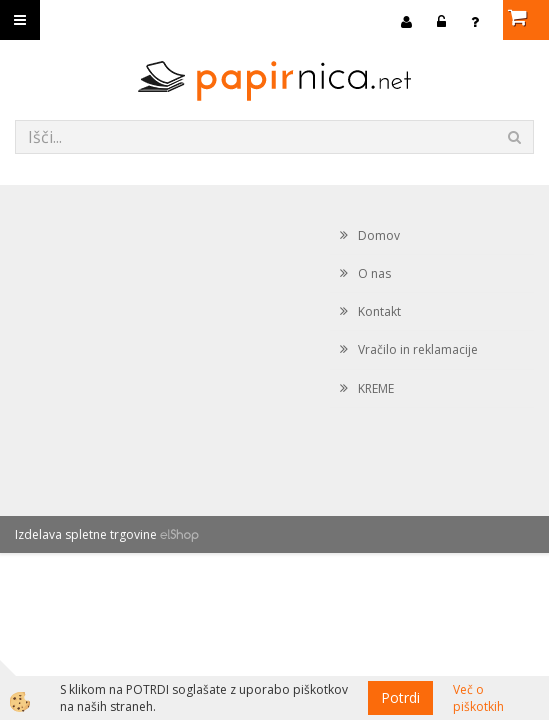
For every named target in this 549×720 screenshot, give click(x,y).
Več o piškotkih (478, 698)
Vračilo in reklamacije (418, 349)
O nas (374, 273)
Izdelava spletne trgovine (86, 534)
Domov (379, 235)
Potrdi (400, 697)
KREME (376, 388)
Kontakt (379, 311)
